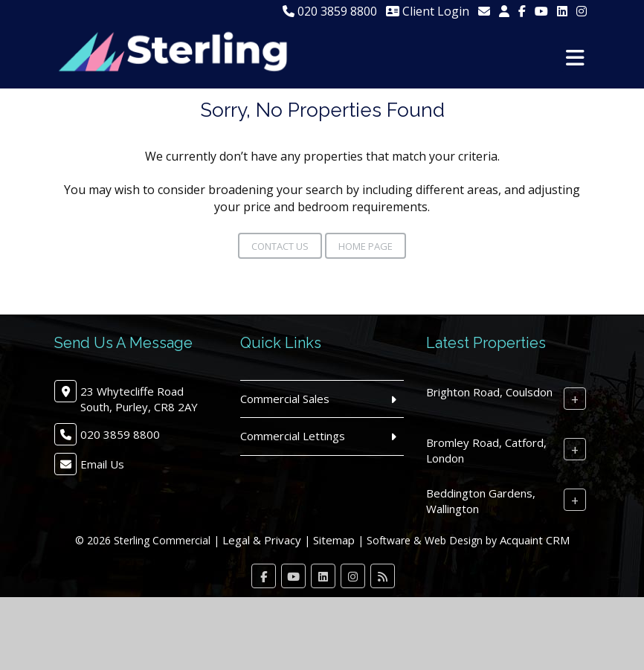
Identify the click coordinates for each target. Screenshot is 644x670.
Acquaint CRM (535, 540)
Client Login (428, 11)
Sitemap (334, 540)
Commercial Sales (285, 399)
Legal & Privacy (262, 540)
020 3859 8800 (330, 11)
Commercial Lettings (293, 436)
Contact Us (280, 246)
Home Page (366, 246)
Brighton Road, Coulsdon (489, 392)
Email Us (102, 464)
